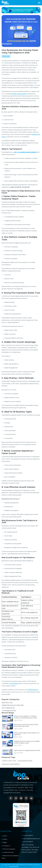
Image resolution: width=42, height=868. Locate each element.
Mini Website (8, 708)
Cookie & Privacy (8, 852)
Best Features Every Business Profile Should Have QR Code (26, 725)
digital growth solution (19, 94)
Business (7, 703)
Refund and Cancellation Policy (10, 857)
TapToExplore (14, 683)
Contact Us (6, 846)
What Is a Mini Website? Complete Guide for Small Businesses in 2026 (26, 717)
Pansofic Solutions (26, 866)
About (4, 839)
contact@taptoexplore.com (31, 839)
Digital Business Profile (13, 705)
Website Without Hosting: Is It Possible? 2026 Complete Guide (27, 742)
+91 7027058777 (27, 835)
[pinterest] (26, 798)
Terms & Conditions (8, 849)
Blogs (4, 842)
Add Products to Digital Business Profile (27, 750)
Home (4, 836)
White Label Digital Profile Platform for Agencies (27, 734)
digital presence (33, 690)
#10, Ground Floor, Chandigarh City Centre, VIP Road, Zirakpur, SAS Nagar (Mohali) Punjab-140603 (30, 848)
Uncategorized (9, 711)
